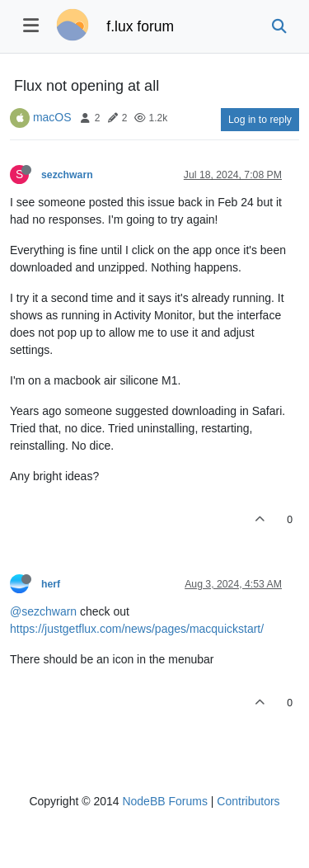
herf (51, 584)
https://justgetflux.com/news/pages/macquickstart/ (137, 629)
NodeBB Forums (164, 801)
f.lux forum (140, 26)
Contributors (248, 801)
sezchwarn (67, 175)
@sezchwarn (43, 611)
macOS (52, 117)
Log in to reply (260, 120)
